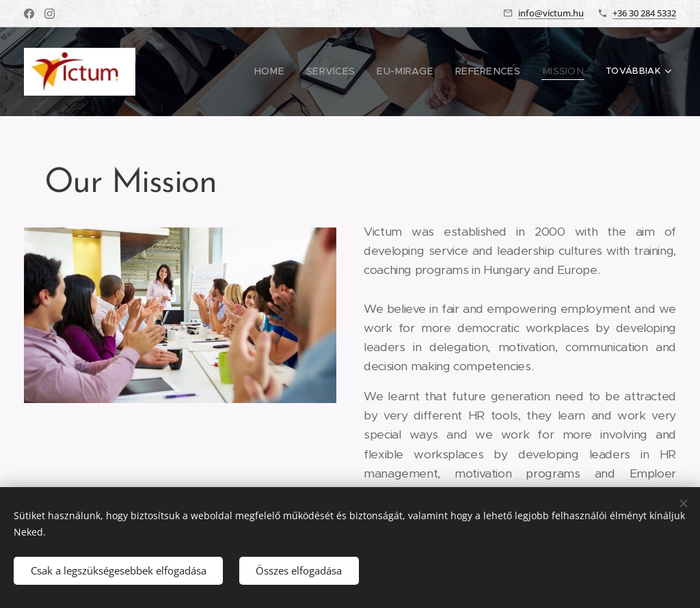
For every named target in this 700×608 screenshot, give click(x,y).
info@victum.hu (551, 13)
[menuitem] (287, 72)
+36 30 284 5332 (644, 13)
